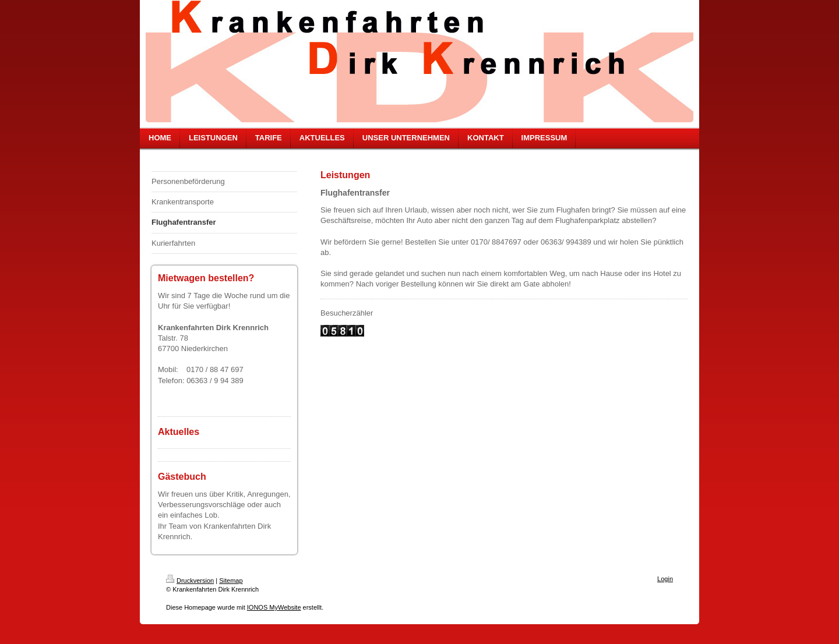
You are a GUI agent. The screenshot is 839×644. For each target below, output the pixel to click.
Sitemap (231, 581)
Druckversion (190, 581)
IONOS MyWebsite (274, 607)
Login (665, 579)
